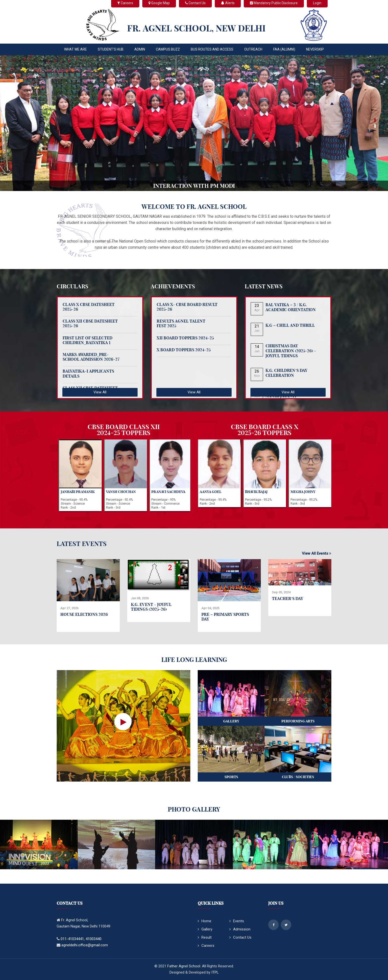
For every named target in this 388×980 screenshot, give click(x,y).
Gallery (205, 929)
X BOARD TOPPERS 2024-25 (184, 350)
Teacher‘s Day (288, 599)
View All (100, 392)
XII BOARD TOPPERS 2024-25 (185, 338)
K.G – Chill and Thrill (290, 325)
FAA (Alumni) (284, 49)
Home (205, 921)
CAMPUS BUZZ (168, 49)
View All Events (317, 553)
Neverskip (315, 49)
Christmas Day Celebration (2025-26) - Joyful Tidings (291, 351)
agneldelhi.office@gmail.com (85, 945)
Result (205, 937)
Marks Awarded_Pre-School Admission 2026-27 (91, 357)
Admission (240, 929)
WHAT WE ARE (75, 49)
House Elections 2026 (84, 614)
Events (237, 921)
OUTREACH (253, 49)
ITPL (215, 972)
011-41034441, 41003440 (81, 939)
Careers (206, 946)
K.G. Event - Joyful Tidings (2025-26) (151, 607)
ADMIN (140, 49)
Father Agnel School (184, 966)
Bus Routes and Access (212, 49)
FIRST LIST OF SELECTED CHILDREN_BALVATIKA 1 (87, 340)
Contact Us (240, 937)
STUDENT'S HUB (111, 49)
